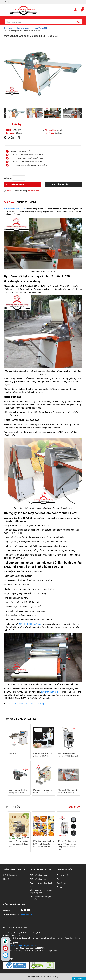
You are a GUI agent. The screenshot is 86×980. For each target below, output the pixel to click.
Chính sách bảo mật (38, 879)
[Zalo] (5, 955)
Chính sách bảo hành (38, 875)
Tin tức (60, 887)
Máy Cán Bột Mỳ (38, 704)
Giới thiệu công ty (10, 875)
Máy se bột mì (64, 790)
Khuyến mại (61, 883)
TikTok (5, 941)
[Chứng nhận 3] (51, 965)
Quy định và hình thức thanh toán (41, 885)
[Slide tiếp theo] (81, 113)
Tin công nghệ (62, 875)
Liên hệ (6, 879)
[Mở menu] (4, 10)
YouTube (5, 948)
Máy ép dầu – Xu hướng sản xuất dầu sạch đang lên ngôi (18, 844)
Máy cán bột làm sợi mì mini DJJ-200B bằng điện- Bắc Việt (18, 793)
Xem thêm (74, 807)
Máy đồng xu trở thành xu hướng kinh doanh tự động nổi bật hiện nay (44, 844)
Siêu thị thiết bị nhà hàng (31, 624)
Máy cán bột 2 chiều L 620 (15, 209)
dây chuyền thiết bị (50, 692)
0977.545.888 (33, 191)
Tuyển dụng (61, 879)
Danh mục (7, 2)
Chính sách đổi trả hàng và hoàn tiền (41, 898)
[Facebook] (22, 910)
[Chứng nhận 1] (17, 965)
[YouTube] (28, 910)
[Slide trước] (5, 113)
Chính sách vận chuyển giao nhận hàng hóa (41, 891)
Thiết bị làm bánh (22, 704)
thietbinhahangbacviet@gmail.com (23, 946)
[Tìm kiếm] (78, 22)
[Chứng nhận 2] (38, 965)
